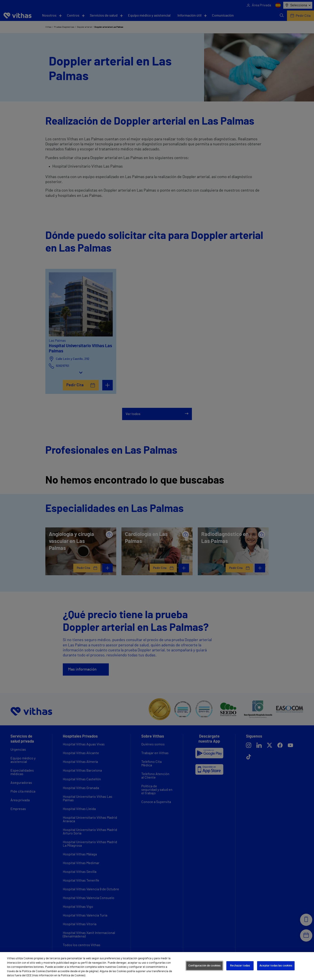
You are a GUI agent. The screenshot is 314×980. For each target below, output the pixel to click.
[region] (157, 966)
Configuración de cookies (204, 966)
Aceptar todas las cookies (276, 966)
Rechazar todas (240, 966)
